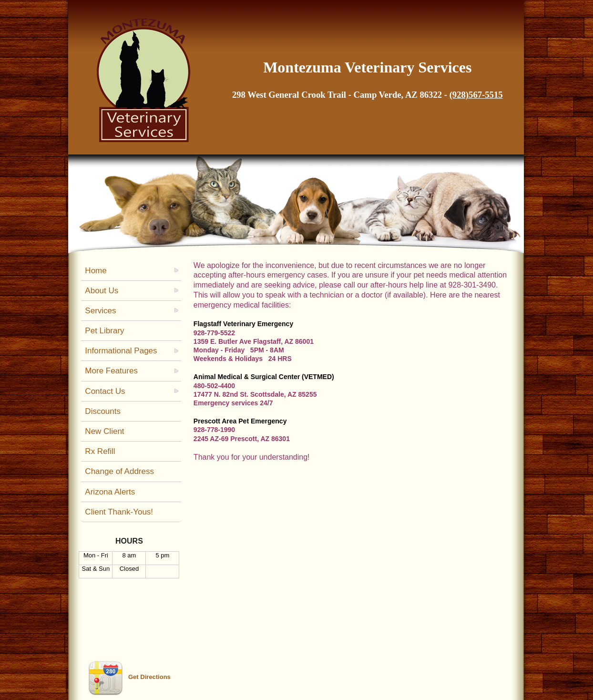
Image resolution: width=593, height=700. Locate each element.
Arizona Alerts (110, 492)
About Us (102, 291)
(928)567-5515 (476, 95)
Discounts (103, 411)
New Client (104, 431)
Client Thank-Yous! (119, 512)
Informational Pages (121, 351)
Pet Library (104, 331)
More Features (111, 371)
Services (100, 311)
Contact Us (105, 391)
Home (96, 271)
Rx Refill (100, 451)
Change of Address (119, 471)
